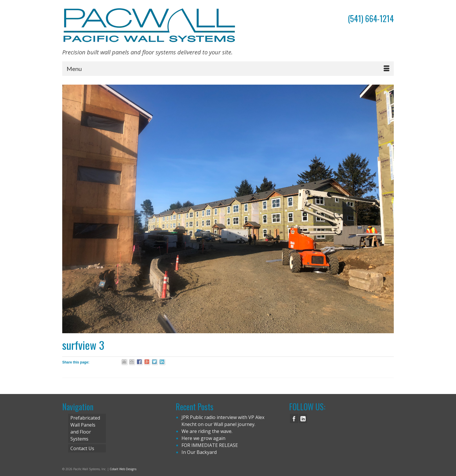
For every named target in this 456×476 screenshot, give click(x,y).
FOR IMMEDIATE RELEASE (210, 445)
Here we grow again (203, 438)
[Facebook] (294, 418)
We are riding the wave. (207, 431)
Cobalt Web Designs (123, 469)
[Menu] (228, 69)
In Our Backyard (199, 452)
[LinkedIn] (303, 418)
